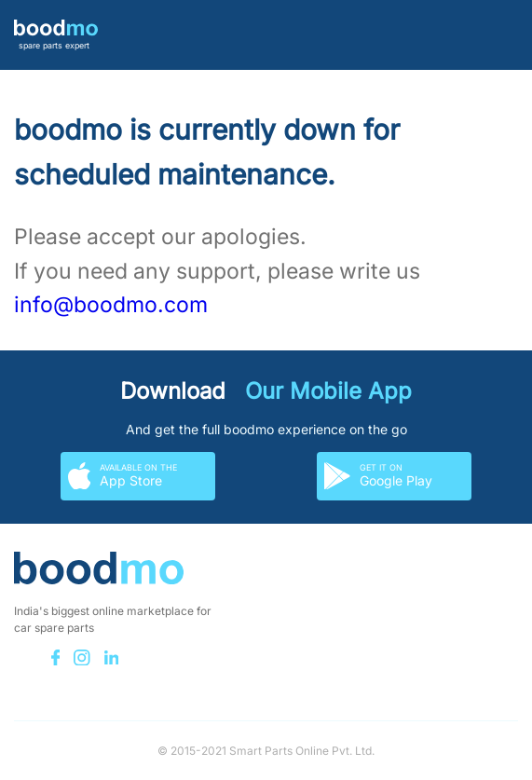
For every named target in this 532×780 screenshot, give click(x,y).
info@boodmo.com (111, 305)
